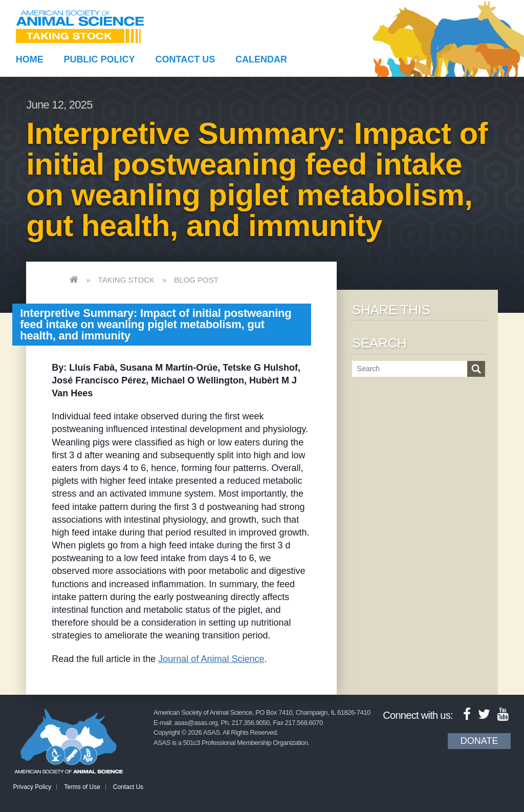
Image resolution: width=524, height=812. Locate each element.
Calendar (261, 59)
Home (30, 59)
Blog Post (196, 280)
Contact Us (185, 59)
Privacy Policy (32, 787)
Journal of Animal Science (211, 659)
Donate (479, 741)
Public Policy (100, 59)
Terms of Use (82, 787)
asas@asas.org (196, 723)
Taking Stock (126, 280)
